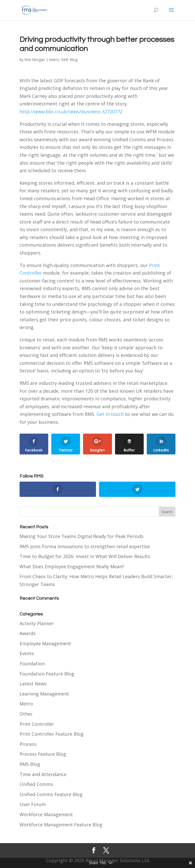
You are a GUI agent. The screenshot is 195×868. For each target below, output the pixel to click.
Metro (54, 60)
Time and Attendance (43, 774)
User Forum (33, 804)
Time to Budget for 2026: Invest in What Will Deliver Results (85, 556)
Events (27, 653)
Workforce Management (46, 814)
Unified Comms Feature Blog (51, 794)
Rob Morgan (35, 60)
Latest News (33, 684)
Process (28, 744)
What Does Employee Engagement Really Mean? (72, 566)
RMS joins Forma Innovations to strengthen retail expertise (85, 546)
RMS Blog (69, 60)
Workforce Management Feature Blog (61, 825)
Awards (28, 633)
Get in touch (110, 414)
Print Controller (37, 724)
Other (26, 714)
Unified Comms (36, 784)
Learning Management (44, 694)
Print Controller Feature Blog (52, 734)
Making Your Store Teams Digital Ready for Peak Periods (82, 536)
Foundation (32, 664)
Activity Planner (37, 623)
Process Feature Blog (43, 754)
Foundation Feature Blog (47, 674)
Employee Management (45, 643)
